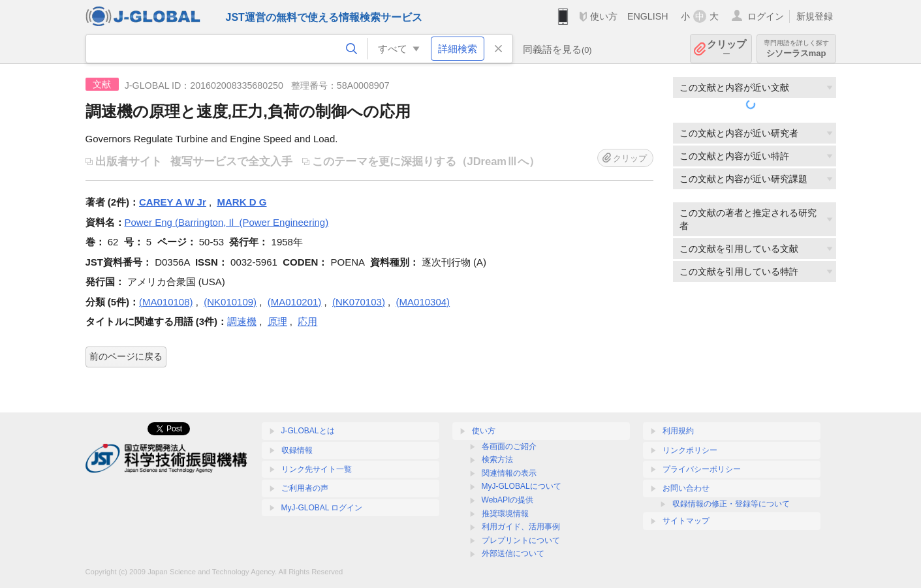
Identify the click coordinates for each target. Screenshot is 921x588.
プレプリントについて (521, 540)
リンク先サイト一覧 (317, 469)
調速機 (242, 321)
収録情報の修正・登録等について (731, 504)
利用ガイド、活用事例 (521, 527)
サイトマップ (686, 521)
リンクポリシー (690, 450)
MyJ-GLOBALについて (522, 486)
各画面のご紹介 (509, 446)
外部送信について (513, 553)
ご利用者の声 (305, 488)
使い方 (604, 16)
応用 (307, 321)
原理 (277, 321)
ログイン (766, 16)
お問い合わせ (686, 488)
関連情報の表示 (509, 473)
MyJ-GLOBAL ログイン (322, 508)
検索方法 (497, 459)
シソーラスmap (796, 49)
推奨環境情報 (505, 514)
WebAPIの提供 (508, 500)
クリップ (726, 49)
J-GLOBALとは (308, 431)
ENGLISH (648, 16)
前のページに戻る (126, 356)
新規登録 (815, 16)
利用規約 (678, 431)
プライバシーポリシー (702, 469)
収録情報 (297, 450)
